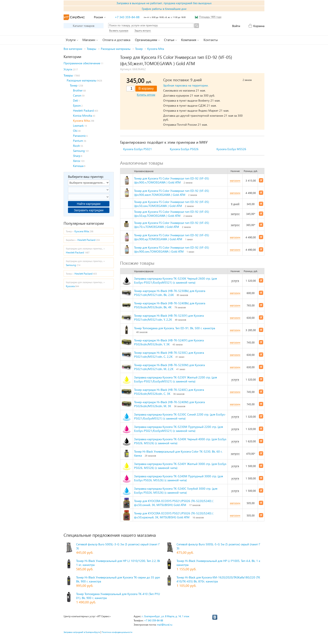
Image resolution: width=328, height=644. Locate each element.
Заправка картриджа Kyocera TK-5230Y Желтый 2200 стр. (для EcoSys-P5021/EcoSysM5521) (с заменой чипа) (176, 379)
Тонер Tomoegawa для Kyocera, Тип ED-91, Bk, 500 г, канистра (175, 328)
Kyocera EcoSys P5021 (138, 149)
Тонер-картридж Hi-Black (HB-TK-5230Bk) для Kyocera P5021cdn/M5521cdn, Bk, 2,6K (170, 293)
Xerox (77, 161)
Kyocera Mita (156, 49)
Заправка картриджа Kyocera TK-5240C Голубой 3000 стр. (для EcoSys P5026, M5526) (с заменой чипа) (176, 490)
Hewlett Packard (83, 110)
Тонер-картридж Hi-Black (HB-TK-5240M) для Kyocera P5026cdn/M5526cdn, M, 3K (169, 404)
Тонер (139, 49)
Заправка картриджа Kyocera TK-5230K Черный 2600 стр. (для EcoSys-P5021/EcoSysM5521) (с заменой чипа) (176, 280)
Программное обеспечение (82, 63)
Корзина (259, 26)
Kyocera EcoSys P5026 (184, 149)
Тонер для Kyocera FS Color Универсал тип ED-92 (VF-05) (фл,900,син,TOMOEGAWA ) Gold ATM (172, 249)
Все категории (73, 49)
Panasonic (79, 136)
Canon (77, 95)
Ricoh (76, 146)
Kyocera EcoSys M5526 (231, 149)
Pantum (78, 141)
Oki (75, 131)
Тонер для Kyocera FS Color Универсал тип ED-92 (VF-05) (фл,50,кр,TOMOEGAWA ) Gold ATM (172, 214)
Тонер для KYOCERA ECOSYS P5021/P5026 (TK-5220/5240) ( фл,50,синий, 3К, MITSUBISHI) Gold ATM (174, 503)
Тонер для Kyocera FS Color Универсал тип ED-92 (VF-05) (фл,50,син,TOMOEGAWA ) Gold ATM (172, 204)
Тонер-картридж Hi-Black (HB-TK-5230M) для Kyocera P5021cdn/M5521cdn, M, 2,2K (169, 367)
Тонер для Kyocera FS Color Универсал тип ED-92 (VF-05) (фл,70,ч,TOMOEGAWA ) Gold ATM (172, 225)
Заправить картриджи (89, 210)
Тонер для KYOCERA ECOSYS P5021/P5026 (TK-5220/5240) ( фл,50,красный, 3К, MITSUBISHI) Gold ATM (174, 515)
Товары (92, 49)
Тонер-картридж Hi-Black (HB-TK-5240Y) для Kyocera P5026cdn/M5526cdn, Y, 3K (169, 342)
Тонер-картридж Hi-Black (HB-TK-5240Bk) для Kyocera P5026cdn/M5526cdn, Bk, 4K (170, 305)
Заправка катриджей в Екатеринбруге (82, 632)
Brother (78, 90)
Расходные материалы (116, 49)
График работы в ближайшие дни (164, 9)
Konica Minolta (83, 116)
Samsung (79, 151)
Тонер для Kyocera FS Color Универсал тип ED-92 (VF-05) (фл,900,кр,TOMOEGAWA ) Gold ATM (172, 237)
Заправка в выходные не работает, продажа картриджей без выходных (164, 3)
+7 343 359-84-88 (127, 17)
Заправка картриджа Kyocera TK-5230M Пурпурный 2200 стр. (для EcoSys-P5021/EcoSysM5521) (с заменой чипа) (179, 429)
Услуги (68, 69)
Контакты (211, 40)
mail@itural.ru (165, 625)
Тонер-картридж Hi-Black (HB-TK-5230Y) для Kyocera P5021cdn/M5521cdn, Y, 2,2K (169, 317)
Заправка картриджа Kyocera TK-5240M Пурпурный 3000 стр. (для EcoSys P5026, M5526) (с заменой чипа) (179, 478)
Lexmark (78, 126)
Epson (77, 105)
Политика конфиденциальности (117, 632)
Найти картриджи (89, 204)
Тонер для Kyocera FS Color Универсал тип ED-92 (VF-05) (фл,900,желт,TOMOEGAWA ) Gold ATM (172, 193)
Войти (236, 26)
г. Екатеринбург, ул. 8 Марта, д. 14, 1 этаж (166, 616)
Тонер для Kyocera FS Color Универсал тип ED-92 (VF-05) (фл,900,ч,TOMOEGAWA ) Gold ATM (172, 180)
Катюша (78, 166)
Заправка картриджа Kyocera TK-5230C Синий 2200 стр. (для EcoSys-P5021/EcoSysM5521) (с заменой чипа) (180, 416)
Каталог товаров (84, 26)
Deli (75, 100)
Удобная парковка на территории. (186, 85)
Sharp (77, 156)
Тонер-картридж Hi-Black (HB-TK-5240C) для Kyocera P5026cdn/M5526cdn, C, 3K (169, 392)
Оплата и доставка (116, 40)
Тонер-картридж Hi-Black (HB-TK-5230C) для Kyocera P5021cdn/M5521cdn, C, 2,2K (169, 355)
